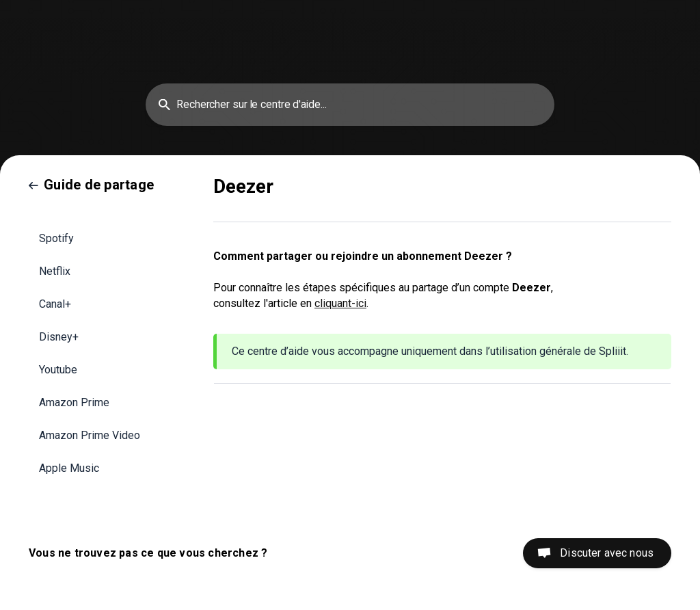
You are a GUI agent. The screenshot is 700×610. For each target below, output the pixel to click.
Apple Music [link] (69, 468)
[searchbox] (350, 105)
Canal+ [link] (55, 304)
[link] (91, 185)
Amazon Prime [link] (74, 402)
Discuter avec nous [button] (607, 553)
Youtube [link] (58, 370)
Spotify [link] (56, 238)
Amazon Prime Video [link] (90, 435)
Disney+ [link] (59, 337)
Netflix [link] (55, 271)
